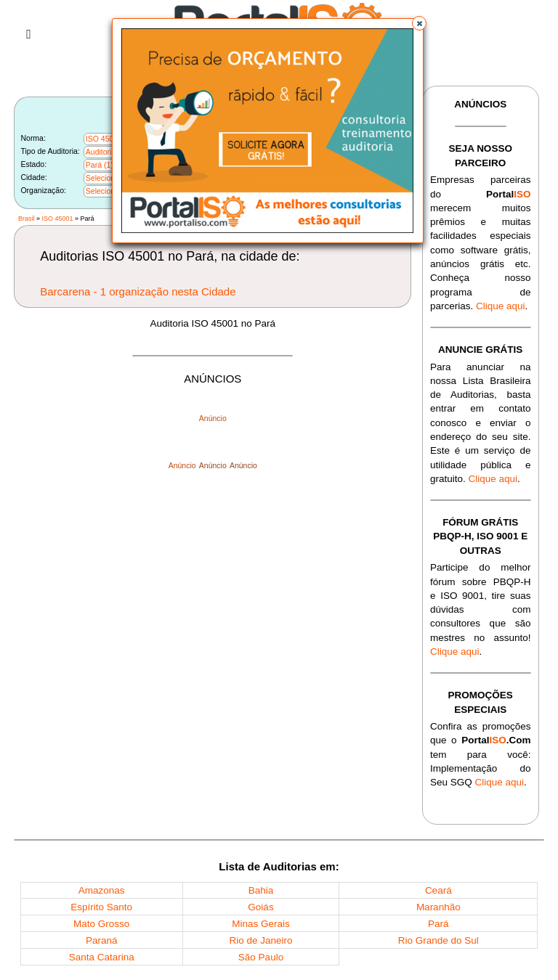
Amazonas (102, 890)
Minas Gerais (261, 924)
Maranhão (438, 907)
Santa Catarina (102, 957)
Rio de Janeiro (260, 940)
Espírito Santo (101, 907)
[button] (419, 23)
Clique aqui (501, 306)
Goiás (260, 907)
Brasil (27, 219)
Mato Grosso (101, 924)
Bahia (261, 890)
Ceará (438, 890)
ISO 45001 (57, 219)
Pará (438, 924)
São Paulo (261, 957)
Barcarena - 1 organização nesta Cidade (138, 291)
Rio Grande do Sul (438, 940)
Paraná (102, 940)
